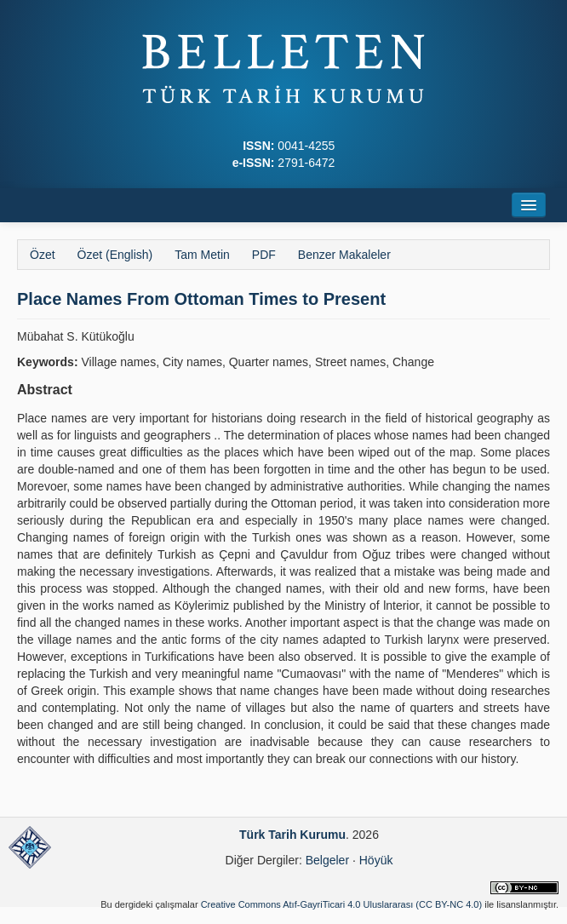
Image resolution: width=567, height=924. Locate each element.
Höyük (376, 860)
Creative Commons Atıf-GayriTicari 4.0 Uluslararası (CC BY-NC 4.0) (342, 904)
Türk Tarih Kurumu (292, 835)
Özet (43, 255)
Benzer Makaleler (344, 255)
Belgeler (327, 860)
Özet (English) (115, 255)
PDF (264, 255)
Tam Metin (202, 255)
